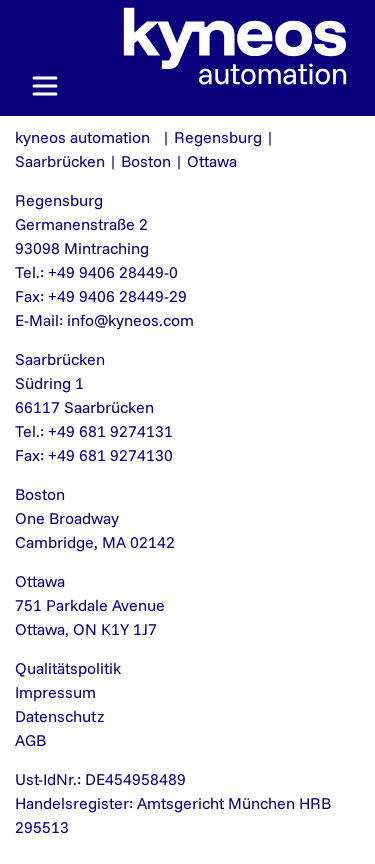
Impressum (55, 692)
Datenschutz (59, 716)
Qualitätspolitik (68, 668)
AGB (30, 740)
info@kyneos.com (130, 320)
